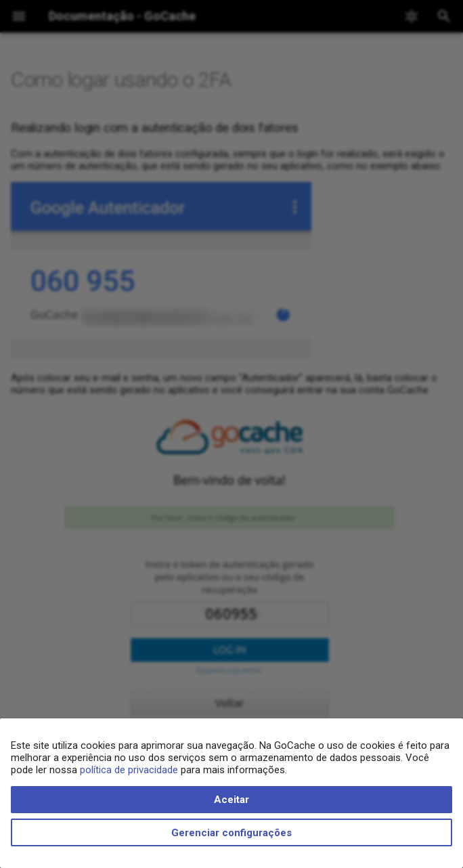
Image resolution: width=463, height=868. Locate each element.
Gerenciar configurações (231, 833)
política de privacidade (129, 770)
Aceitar (231, 800)
